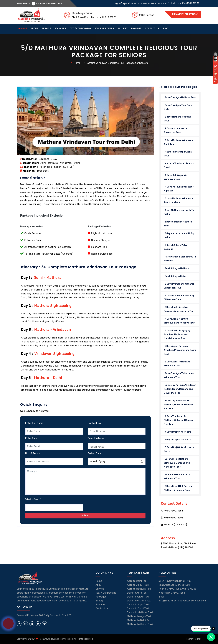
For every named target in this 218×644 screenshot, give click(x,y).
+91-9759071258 (172, 511)
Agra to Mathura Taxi (139, 589)
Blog (165, 29)
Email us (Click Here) (174, 525)
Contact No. (94, 423)
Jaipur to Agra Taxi (138, 605)
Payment (136, 29)
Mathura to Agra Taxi (139, 616)
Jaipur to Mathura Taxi (140, 612)
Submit (85, 515)
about (34, 29)
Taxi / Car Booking (80, 29)
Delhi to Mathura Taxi (139, 601)
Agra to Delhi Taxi (137, 581)
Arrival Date (94, 453)
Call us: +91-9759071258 (184, 3)
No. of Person (33, 453)
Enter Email (32, 438)
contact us (152, 29)
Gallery (99, 601)
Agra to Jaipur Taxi (138, 585)
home (23, 29)
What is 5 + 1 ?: (34, 499)
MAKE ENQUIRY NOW (185, 14)
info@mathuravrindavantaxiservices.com (141, 3)
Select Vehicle (96, 438)
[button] (27, 121)
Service (46, 29)
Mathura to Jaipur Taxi (140, 624)
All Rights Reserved (83, 639)
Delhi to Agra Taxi (137, 593)
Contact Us (102, 608)
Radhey (198, 639)
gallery (123, 29)
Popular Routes (104, 29)
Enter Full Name (34, 423)
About (99, 585)
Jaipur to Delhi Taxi (138, 608)
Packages (60, 29)
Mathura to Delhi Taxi (139, 620)
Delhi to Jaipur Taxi (138, 597)
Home (77, 63)
